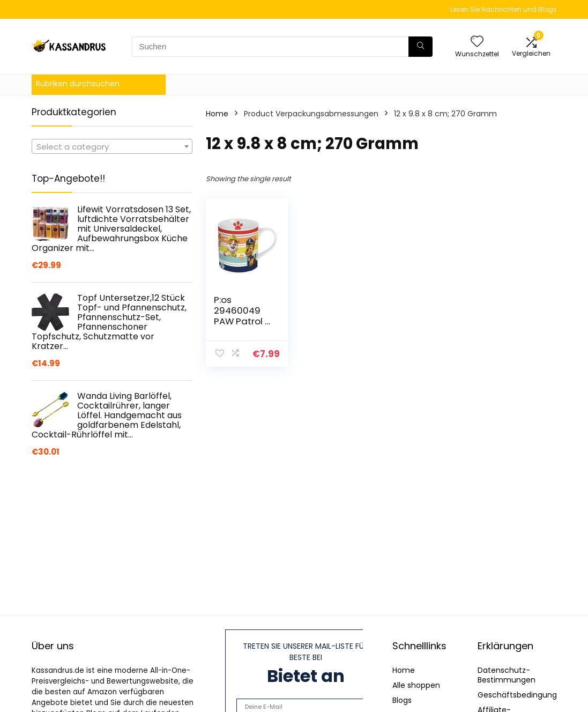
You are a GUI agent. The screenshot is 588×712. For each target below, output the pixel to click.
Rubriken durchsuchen (78, 84)
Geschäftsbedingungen (522, 695)
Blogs (402, 700)
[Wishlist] (477, 42)
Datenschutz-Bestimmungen (507, 675)
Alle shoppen (416, 685)
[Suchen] (420, 47)
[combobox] (112, 146)
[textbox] (112, 147)
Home (217, 114)
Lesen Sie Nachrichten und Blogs (504, 9)
